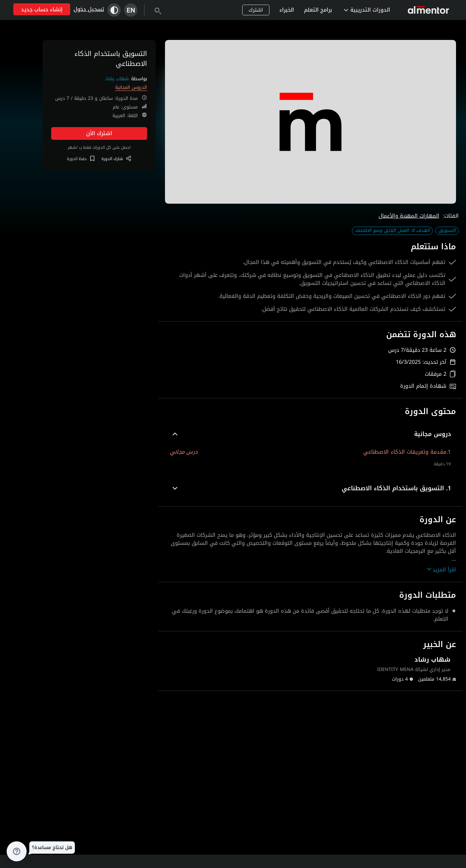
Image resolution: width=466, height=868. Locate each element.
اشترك (256, 10)
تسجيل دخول (89, 9)
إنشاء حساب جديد (42, 9)
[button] (311, 434)
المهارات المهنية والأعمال (409, 216)
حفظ (81, 159)
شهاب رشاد (117, 79)
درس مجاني (184, 452)
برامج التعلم (318, 10)
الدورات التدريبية (367, 10)
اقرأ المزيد (442, 570)
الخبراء (287, 10)
